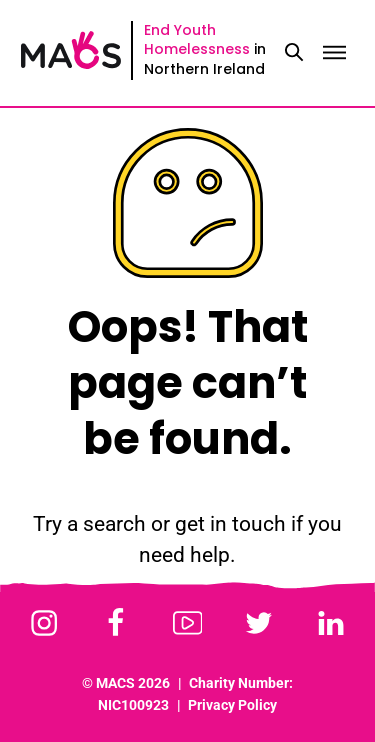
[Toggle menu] (334, 53)
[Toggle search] (294, 53)
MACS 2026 (133, 683)
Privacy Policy (232, 705)
